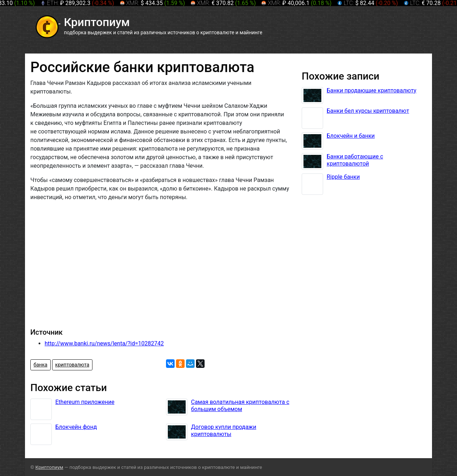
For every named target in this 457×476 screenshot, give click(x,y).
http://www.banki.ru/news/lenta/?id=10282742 (104, 343)
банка (41, 365)
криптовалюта (72, 365)
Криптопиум (49, 467)
